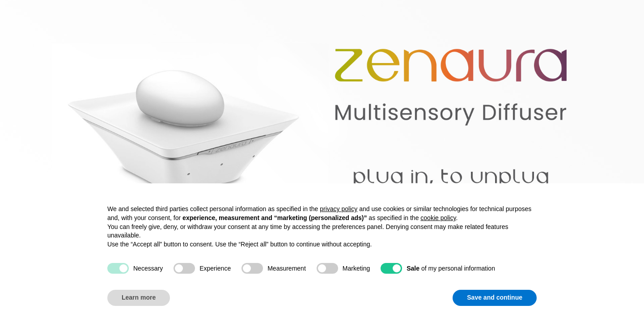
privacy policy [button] (339, 209)
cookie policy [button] (438, 218)
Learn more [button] (139, 297)
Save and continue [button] (495, 297)
